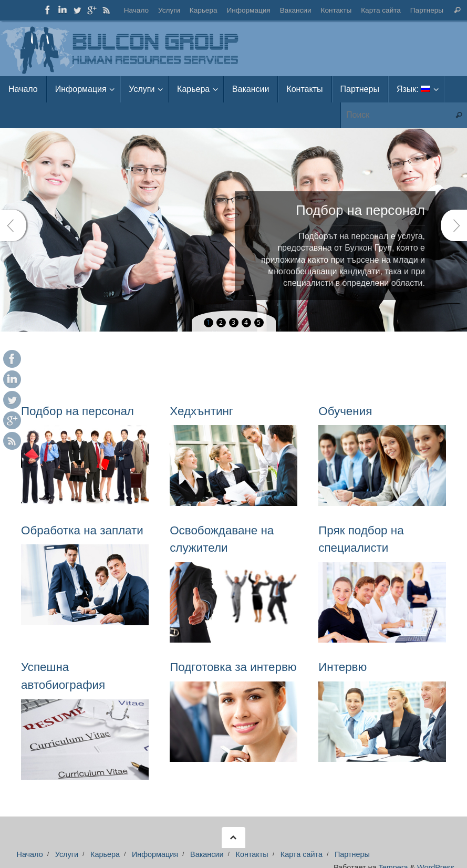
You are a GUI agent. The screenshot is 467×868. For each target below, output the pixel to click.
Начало (136, 10)
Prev (13, 225)
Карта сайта (381, 10)
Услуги (169, 10)
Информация (248, 10)
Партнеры (427, 10)
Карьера (203, 10)
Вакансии (295, 10)
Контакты (336, 10)
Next (454, 225)
